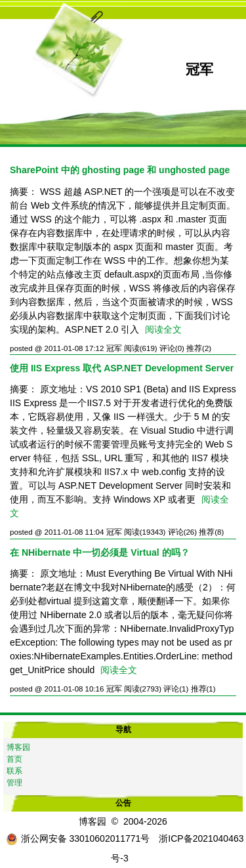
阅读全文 (163, 329)
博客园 (18, 747)
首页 (14, 759)
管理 (14, 783)
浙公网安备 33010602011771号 (78, 838)
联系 (14, 771)
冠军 (199, 69)
